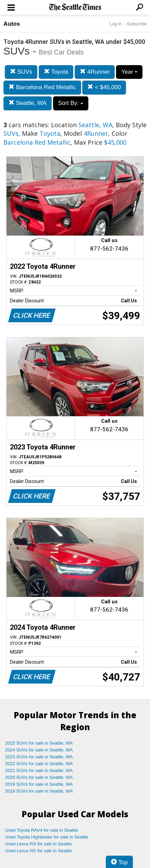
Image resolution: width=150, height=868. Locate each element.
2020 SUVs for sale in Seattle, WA (39, 777)
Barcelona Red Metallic (42, 87)
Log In (115, 24)
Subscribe (137, 24)
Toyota (56, 72)
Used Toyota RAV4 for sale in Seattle (42, 830)
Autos (12, 24)
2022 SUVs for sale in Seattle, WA (39, 764)
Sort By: (71, 103)
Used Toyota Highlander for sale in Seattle (47, 837)
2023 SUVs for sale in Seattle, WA (39, 757)
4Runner (95, 72)
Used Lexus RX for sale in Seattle (38, 844)
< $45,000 (104, 87)
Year (129, 72)
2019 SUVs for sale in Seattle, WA (39, 784)
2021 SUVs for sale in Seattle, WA (39, 770)
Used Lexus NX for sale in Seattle (38, 851)
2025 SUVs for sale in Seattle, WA (39, 743)
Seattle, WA (28, 103)
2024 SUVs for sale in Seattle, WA (39, 750)
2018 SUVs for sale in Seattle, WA (39, 791)
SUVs (21, 72)
